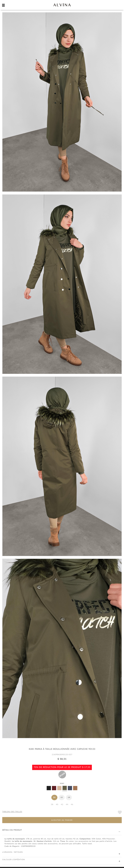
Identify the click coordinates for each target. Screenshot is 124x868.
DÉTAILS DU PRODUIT (61, 830)
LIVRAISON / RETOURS (61, 852)
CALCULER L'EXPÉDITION (61, 860)
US (62, 797)
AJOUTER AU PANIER (62, 820)
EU (54, 797)
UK (69, 797)
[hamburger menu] (3, 5)
